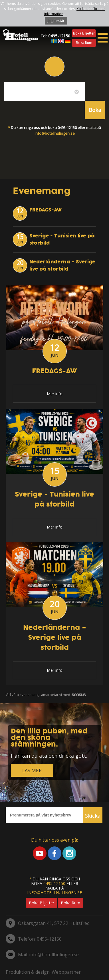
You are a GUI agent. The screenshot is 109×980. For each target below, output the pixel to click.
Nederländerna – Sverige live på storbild (62, 265)
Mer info (55, 394)
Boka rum (84, 43)
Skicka (93, 816)
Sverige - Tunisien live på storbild (54, 499)
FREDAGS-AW (46, 210)
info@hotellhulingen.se (55, 133)
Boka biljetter (84, 33)
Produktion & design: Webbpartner (43, 972)
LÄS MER (32, 770)
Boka (95, 110)
